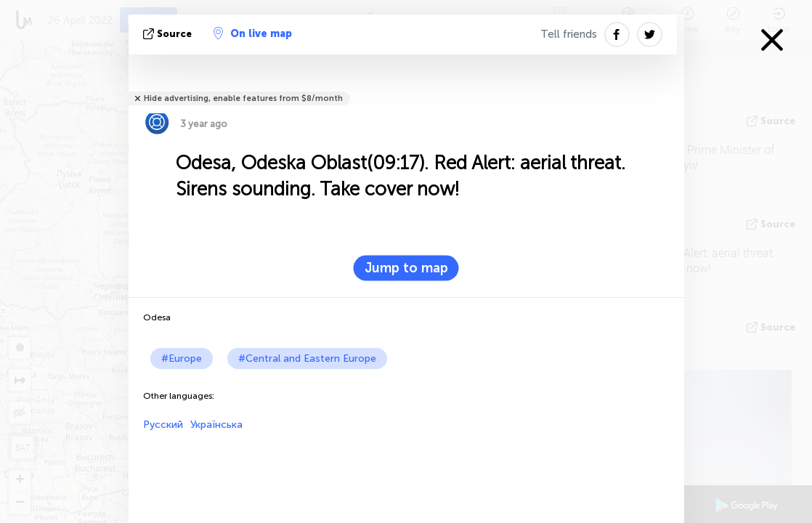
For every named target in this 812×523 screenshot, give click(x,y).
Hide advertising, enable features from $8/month (243, 98)
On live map (253, 33)
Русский (163, 425)
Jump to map (406, 268)
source (169, 34)
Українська (216, 425)
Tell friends (569, 34)
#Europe (182, 358)
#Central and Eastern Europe (307, 358)
